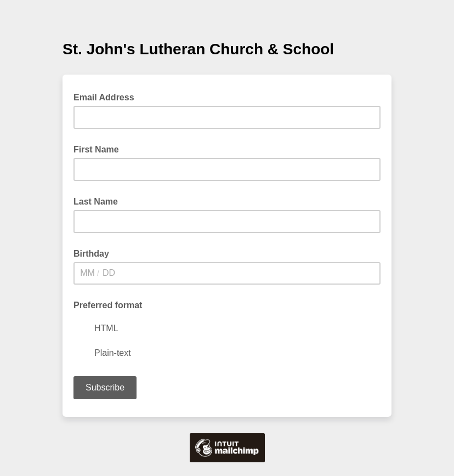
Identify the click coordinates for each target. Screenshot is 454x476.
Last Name (96, 202)
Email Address (107, 97)
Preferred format (108, 305)
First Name (96, 149)
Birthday (91, 254)
